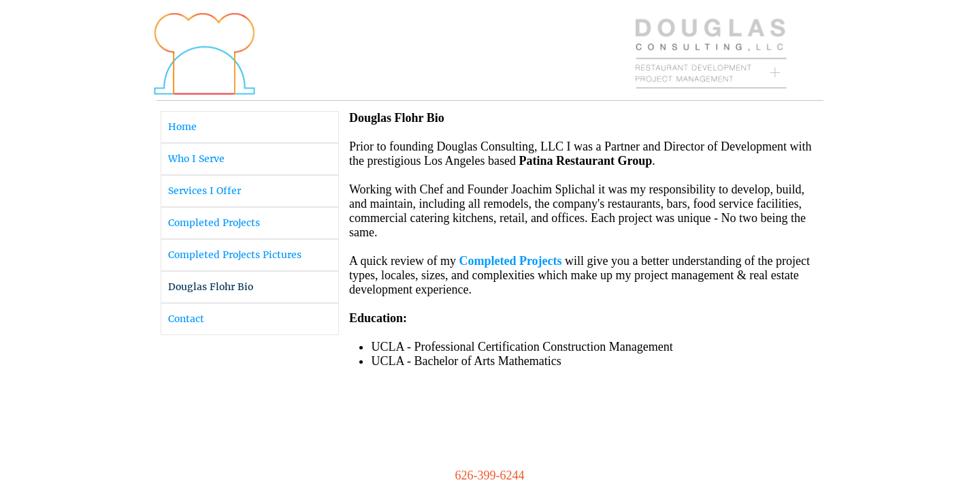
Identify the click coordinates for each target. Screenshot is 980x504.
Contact (186, 319)
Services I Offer (205, 191)
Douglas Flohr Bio (211, 287)
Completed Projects (214, 223)
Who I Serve (196, 159)
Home (182, 127)
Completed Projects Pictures (235, 255)
